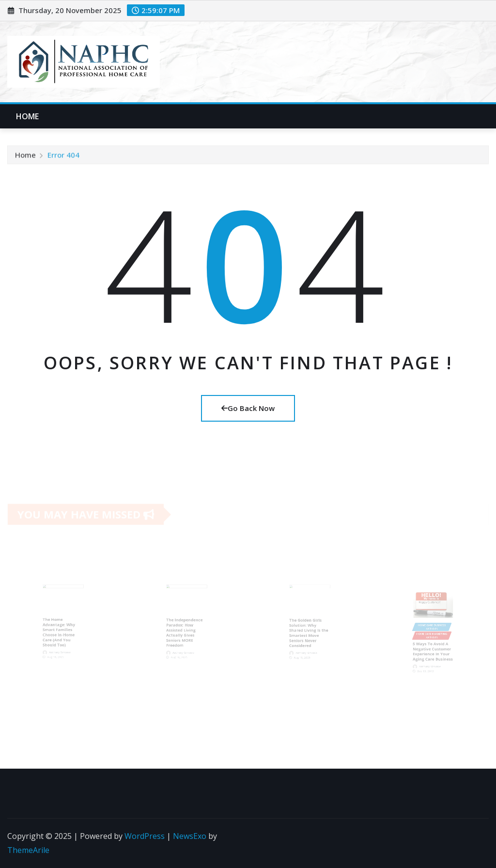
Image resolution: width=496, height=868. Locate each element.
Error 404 (63, 157)
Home (28, 116)
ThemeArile (28, 850)
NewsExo (190, 836)
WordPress (145, 836)
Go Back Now (248, 408)
